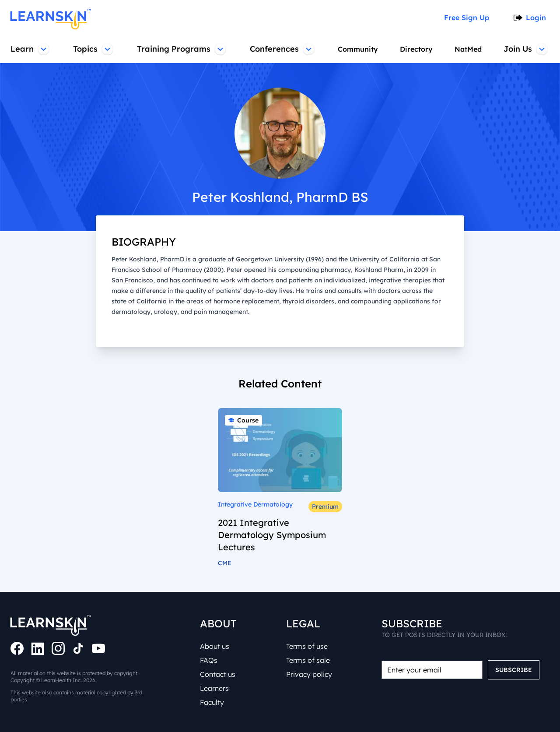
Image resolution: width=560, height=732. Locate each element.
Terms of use (309, 646)
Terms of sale (309, 660)
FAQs (210, 660)
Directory (416, 49)
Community (357, 49)
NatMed (469, 49)
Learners (216, 688)
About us (216, 646)
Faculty (213, 702)
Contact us (219, 674)
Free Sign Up (469, 18)
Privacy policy (309, 674)
